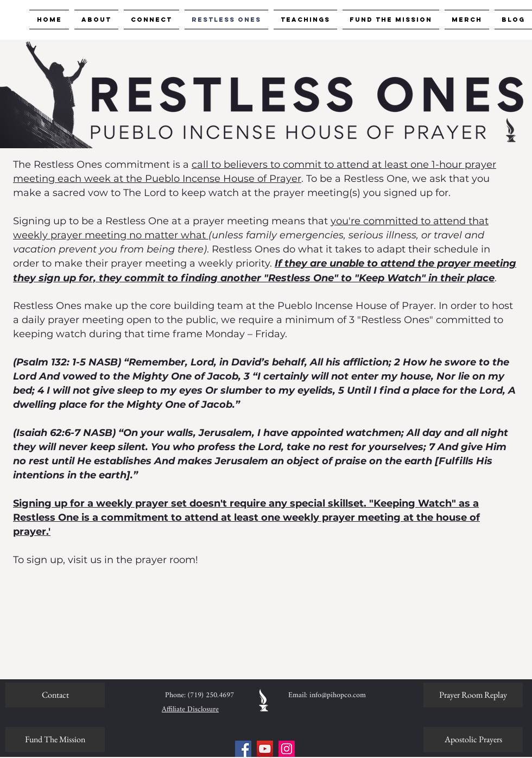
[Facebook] (243, 749)
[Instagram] (287, 749)
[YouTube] (265, 749)
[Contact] (55, 695)
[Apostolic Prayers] (473, 740)
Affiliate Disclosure (190, 709)
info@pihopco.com (338, 695)
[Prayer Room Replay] (473, 695)
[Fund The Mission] (55, 740)
